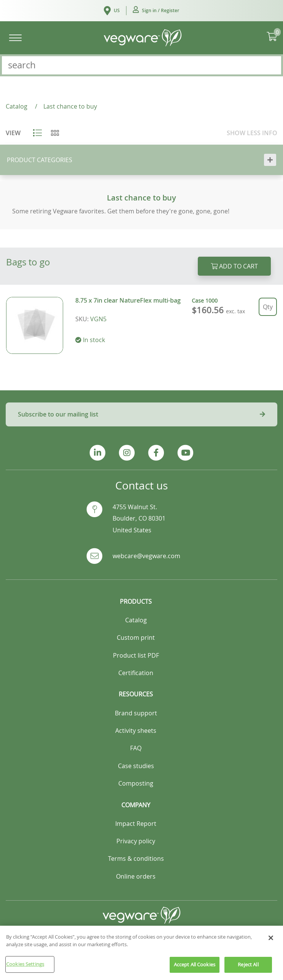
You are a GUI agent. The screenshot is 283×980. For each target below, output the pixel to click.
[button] (156, 11)
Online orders (136, 876)
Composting (136, 783)
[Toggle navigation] (15, 38)
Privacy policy (136, 841)
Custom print (136, 638)
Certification (136, 673)
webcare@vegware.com (146, 556)
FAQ (136, 748)
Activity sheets (136, 731)
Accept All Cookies (195, 969)
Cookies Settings (25, 968)
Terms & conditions (136, 858)
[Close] (271, 942)
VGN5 (98, 319)
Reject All (248, 969)
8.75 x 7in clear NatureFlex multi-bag (128, 300)
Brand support (136, 713)
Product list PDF (136, 655)
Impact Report (136, 824)
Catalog (136, 620)
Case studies (136, 766)
